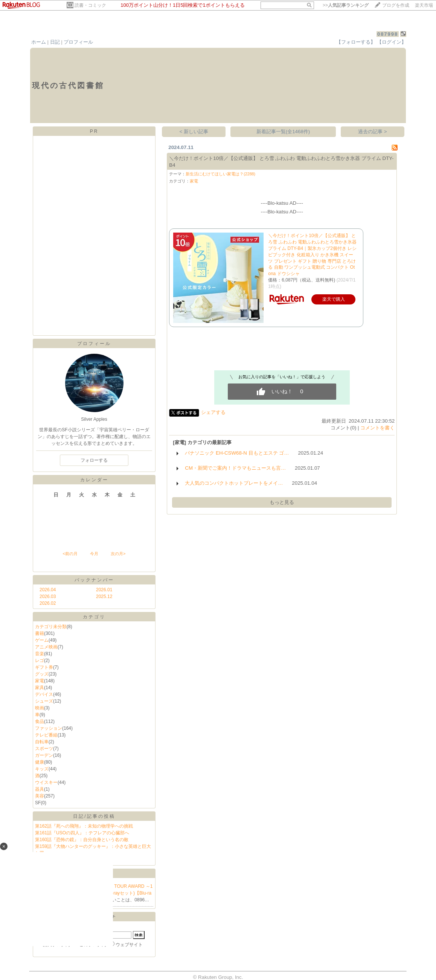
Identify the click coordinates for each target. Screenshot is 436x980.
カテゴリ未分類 (51, 627)
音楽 (40, 654)
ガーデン (44, 755)
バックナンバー (94, 580)
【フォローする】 (356, 42)
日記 (55, 42)
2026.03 (48, 597)
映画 (40, 708)
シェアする (213, 412)
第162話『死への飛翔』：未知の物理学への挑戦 (84, 826)
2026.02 (48, 603)
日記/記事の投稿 (94, 816)
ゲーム (42, 640)
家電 (40, 681)
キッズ (42, 769)
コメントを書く (377, 428)
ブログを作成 (396, 5)
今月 (94, 554)
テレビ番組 (46, 735)
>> (346, 5)
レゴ (40, 660)
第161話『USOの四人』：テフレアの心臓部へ (82, 833)
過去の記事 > (373, 132)
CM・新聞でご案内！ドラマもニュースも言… (235, 468)
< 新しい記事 (194, 132)
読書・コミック (90, 5)
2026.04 (48, 590)
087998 (388, 34)
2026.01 (104, 590)
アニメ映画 (46, 647)
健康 (40, 762)
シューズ (44, 701)
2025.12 (104, 597)
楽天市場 (424, 5)
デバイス (44, 694)
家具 (40, 688)
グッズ (42, 674)
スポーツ (44, 749)
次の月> (118, 554)
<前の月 (70, 554)
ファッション (49, 728)
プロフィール (78, 42)
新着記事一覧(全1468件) (283, 132)
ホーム (39, 42)
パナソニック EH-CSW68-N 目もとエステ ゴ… (237, 453)
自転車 (42, 742)
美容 (40, 796)
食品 (40, 721)
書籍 (40, 633)
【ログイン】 (392, 42)
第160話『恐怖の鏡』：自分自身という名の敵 (82, 840)
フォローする (94, 460)
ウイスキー (46, 782)
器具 (40, 789)
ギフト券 (44, 667)
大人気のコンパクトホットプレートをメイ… (234, 483)
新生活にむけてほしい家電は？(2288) (220, 174)
